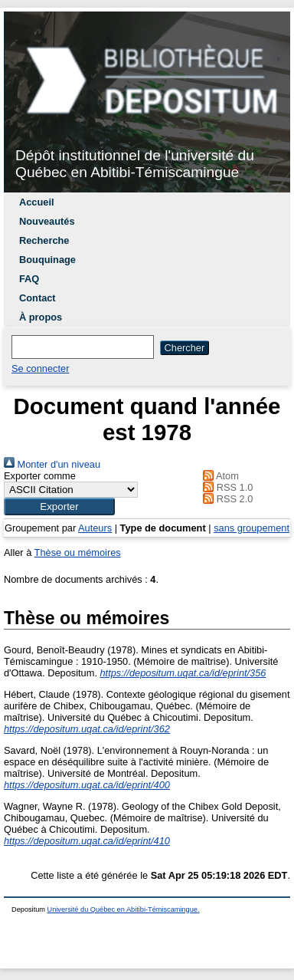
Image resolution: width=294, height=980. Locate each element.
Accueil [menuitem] (37, 202)
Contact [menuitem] (38, 298)
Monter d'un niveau (52, 464)
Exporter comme (40, 476)
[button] (59, 506)
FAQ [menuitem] (29, 279)
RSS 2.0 (226, 499)
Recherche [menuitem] (44, 240)
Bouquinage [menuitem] (47, 260)
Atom (219, 476)
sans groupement (252, 528)
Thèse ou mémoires (78, 552)
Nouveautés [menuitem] (47, 221)
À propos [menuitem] (41, 317)
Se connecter (40, 368)
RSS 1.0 (226, 487)
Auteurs (95, 528)
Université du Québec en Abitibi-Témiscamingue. (124, 909)
